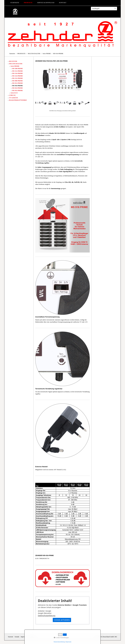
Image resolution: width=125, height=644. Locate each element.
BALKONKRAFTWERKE (18, 100)
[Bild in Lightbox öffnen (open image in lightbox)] (62, 81)
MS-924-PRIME (17, 88)
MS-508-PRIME (17, 69)
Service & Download (46, 3)
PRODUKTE (28, 3)
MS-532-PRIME (17, 78)
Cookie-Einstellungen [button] (61, 638)
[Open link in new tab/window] (62, 578)
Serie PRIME (15, 66)
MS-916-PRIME (17, 86)
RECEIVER (13, 61)
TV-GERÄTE (13, 98)
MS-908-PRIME (17, 81)
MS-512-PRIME (17, 71)
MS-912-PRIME (17, 83)
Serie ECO (14, 93)
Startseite (15, 3)
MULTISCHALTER (16, 64)
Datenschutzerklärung (47, 616)
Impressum (69, 642)
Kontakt (63, 3)
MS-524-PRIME (17, 76)
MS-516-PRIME (17, 73)
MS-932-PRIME (17, 91)
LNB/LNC (12, 95)
